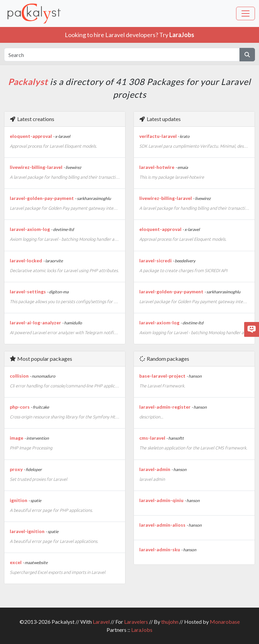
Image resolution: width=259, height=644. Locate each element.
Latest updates (160, 119)
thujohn (170, 622)
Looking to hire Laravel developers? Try (129, 35)
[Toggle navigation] (246, 13)
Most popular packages (41, 359)
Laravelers (136, 622)
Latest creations (32, 119)
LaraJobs (142, 630)
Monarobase (225, 622)
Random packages (164, 359)
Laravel (101, 622)
